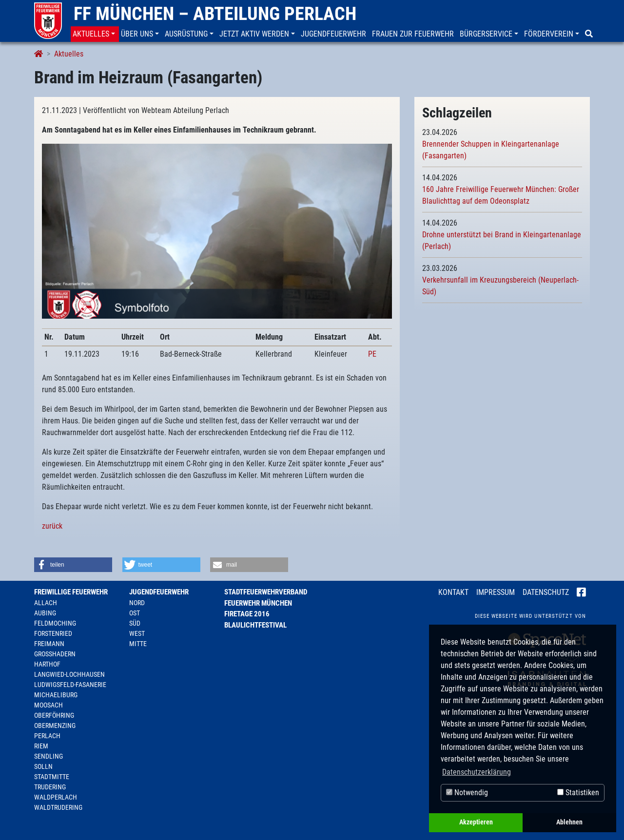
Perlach (47, 736)
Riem (41, 746)
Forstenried (53, 633)
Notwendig (467, 792)
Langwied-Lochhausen (69, 674)
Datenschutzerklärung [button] (477, 772)
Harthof (47, 664)
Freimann (49, 644)
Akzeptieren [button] (476, 822)
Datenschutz (546, 592)
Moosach (49, 705)
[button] (95, 34)
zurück (52, 526)
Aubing (45, 613)
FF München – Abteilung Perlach (215, 14)
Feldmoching (55, 623)
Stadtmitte (52, 777)
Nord (137, 603)
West (137, 633)
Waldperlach (56, 797)
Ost (135, 613)
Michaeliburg (56, 695)
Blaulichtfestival (255, 625)
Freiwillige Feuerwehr (71, 592)
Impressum (496, 592)
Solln (43, 766)
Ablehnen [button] (569, 822)
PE (372, 354)
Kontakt (453, 592)
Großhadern (55, 654)
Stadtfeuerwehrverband (266, 592)
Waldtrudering (58, 807)
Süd (135, 623)
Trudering (50, 787)
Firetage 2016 (247, 614)
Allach (46, 603)
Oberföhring (54, 715)
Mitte (138, 644)
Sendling (49, 756)
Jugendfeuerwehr (159, 592)
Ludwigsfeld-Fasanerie (70, 685)
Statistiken (578, 792)
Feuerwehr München (258, 603)
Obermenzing (55, 725)
